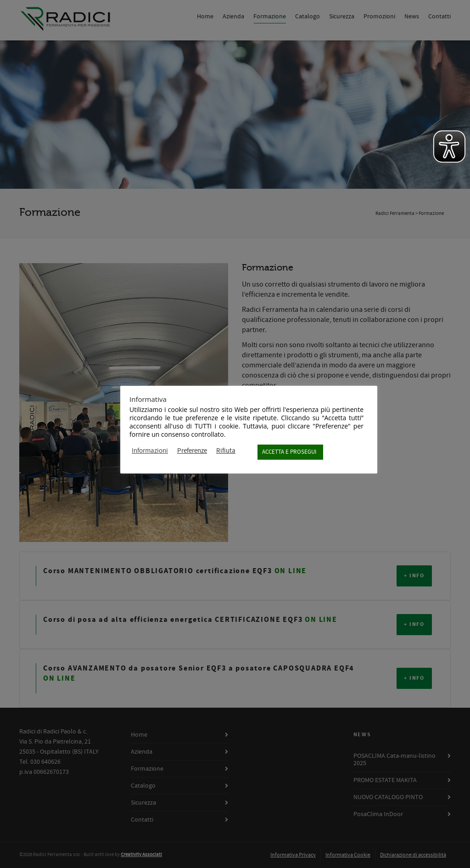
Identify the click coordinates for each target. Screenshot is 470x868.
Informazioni (150, 451)
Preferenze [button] (192, 451)
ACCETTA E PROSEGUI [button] (289, 452)
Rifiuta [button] (226, 451)
